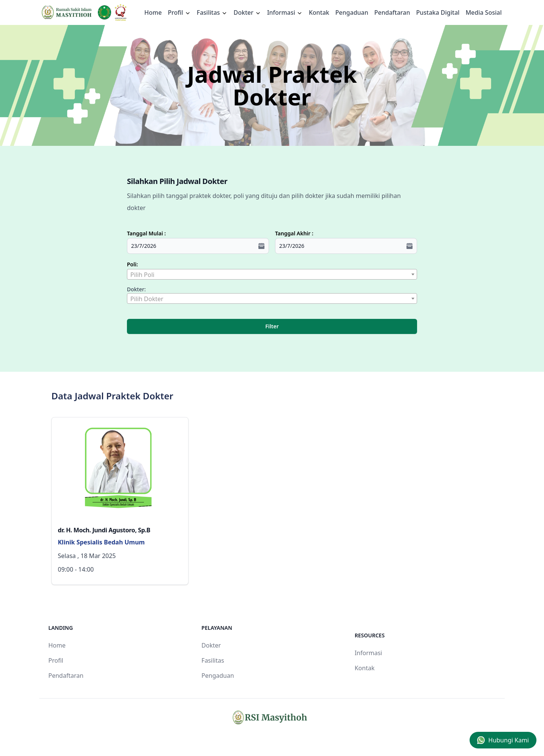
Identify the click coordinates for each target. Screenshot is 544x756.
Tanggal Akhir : (294, 233)
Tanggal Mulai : (146, 233)
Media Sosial (484, 12)
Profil (56, 660)
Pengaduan (352, 12)
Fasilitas (212, 12)
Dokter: (136, 289)
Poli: (132, 264)
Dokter (247, 12)
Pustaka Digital (438, 12)
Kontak (319, 12)
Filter (272, 326)
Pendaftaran (392, 12)
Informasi (285, 12)
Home (153, 12)
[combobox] (272, 274)
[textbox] (272, 275)
